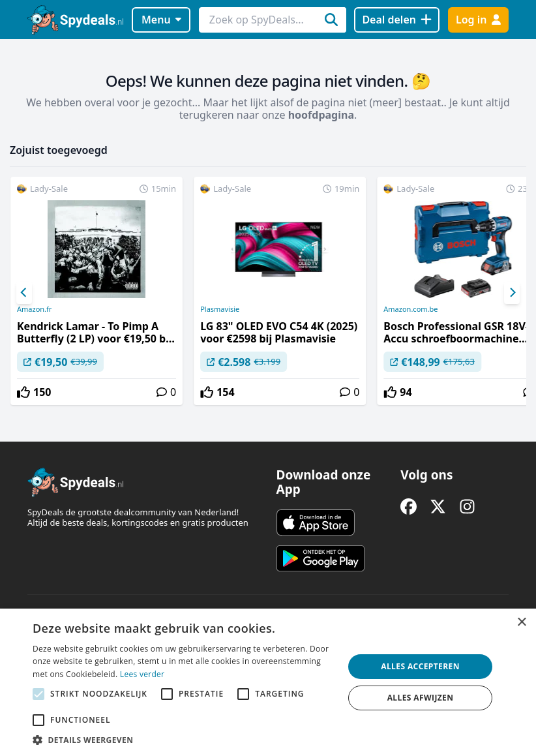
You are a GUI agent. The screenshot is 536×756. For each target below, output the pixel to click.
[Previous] (24, 293)
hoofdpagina (321, 115)
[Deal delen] (397, 20)
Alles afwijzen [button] (421, 698)
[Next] (512, 293)
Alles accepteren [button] (420, 666)
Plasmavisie (220, 309)
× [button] (521, 623)
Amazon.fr (34, 309)
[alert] (268, 682)
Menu (161, 20)
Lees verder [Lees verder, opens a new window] (142, 674)
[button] (184, 740)
